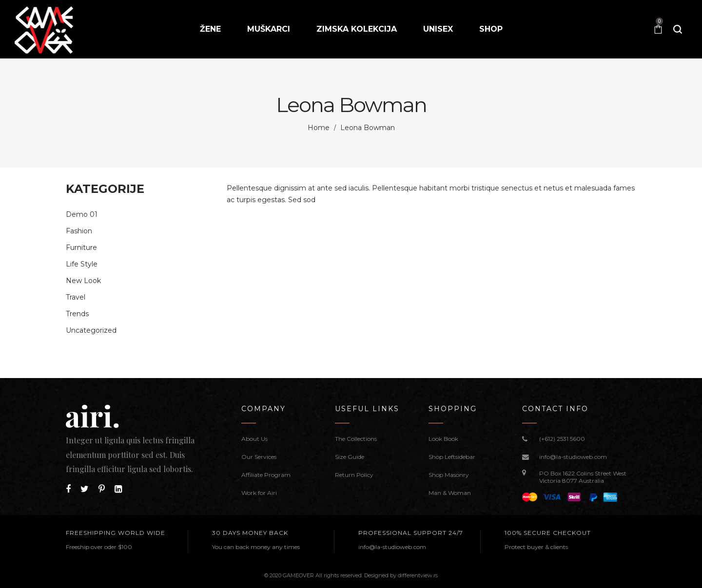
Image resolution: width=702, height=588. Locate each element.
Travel (76, 297)
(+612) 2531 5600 (562, 439)
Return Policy (354, 475)
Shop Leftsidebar (452, 457)
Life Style (82, 264)
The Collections (356, 439)
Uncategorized (91, 330)
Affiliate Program (266, 475)
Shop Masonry (449, 475)
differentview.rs (418, 575)
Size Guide (350, 457)
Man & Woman (450, 493)
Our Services (259, 457)
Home (319, 128)
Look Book (443, 439)
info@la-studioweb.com (573, 457)
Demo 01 (82, 214)
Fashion (79, 231)
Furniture (81, 247)
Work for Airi (259, 493)
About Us (254, 439)
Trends (77, 314)
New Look (83, 281)
